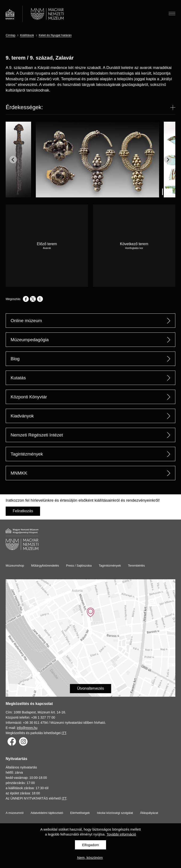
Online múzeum (26, 321)
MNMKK (19, 473)
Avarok (47, 248)
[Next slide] (168, 160)
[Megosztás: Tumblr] (40, 299)
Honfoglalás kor (134, 248)
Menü (172, 13)
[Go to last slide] (13, 160)
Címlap (10, 35)
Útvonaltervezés (91, 688)
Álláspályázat (149, 813)
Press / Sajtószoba (79, 566)
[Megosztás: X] (33, 299)
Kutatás (18, 378)
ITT (64, 733)
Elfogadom (90, 845)
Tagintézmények (27, 454)
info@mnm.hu (27, 728)
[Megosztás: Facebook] (26, 299)
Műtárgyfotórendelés (45, 566)
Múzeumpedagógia (30, 340)
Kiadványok (22, 416)
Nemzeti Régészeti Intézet (37, 435)
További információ (121, 834)
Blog (15, 359)
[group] (21, 160)
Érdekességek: (24, 107)
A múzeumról (15, 813)
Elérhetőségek (80, 813)
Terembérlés (136, 566)
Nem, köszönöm (90, 858)
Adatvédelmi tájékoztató (47, 813)
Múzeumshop (15, 566)
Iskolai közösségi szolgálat (115, 813)
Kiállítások (27, 35)
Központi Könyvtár (29, 397)
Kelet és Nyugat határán (55, 35)
